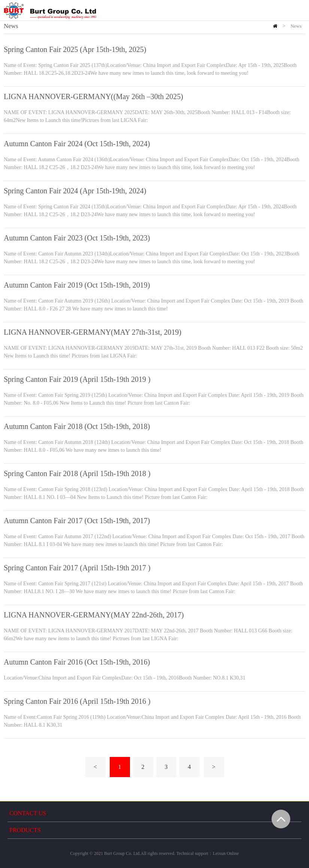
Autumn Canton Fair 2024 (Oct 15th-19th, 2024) (77, 144)
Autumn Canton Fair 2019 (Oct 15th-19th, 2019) (77, 285)
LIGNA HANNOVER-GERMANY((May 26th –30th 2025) (93, 96)
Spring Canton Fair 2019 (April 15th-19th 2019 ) (77, 379)
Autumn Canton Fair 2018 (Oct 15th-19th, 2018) (77, 426)
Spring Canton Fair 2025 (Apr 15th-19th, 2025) (75, 49)
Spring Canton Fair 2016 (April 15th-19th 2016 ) (77, 701)
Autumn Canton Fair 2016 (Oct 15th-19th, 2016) (77, 662)
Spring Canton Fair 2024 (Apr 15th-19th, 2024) (75, 191)
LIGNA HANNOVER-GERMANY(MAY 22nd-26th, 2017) (94, 615)
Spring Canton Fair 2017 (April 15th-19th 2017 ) (77, 568)
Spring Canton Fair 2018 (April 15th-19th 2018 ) (77, 473)
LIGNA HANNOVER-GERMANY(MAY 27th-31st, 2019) (93, 332)
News (296, 26)
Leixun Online (226, 853)
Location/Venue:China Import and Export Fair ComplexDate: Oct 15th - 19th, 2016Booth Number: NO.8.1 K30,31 (125, 678)
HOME (275, 26)
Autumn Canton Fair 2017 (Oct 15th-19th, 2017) (77, 521)
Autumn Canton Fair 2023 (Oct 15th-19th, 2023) (77, 238)
